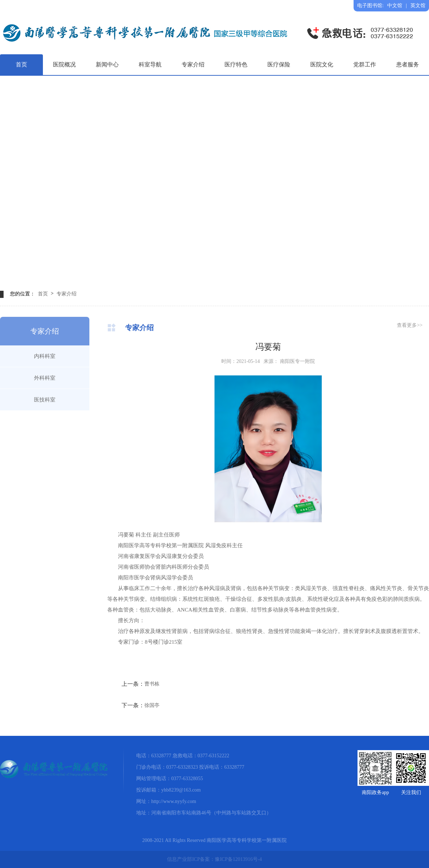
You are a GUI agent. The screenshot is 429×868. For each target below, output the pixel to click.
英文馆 (418, 6)
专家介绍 (193, 64)
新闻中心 (107, 64)
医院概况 (64, 64)
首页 (21, 64)
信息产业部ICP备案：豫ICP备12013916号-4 (214, 859)
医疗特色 (236, 64)
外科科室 (45, 378)
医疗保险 (279, 64)
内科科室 (45, 356)
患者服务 (408, 64)
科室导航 (150, 64)
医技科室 (45, 400)
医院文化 (322, 64)
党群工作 (365, 64)
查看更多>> (410, 325)
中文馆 (395, 6)
